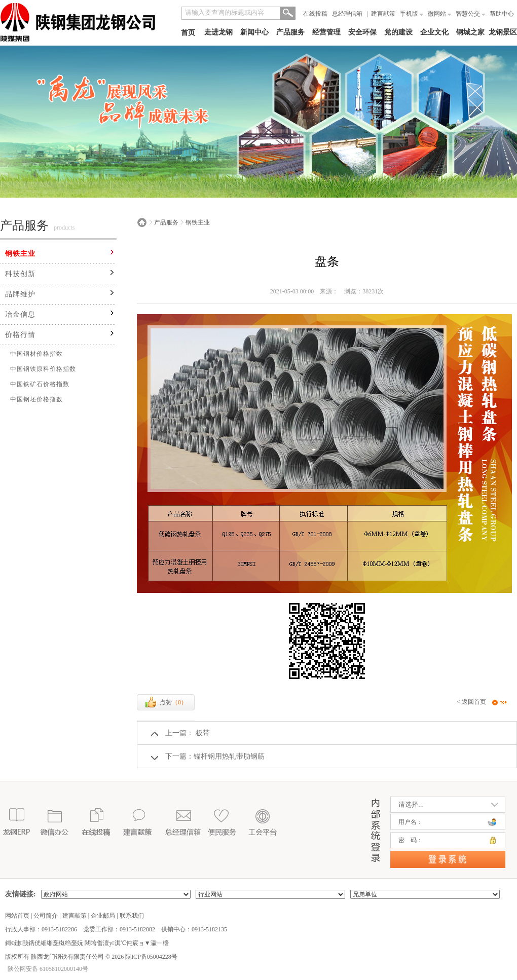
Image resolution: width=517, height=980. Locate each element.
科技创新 (20, 274)
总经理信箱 (347, 14)
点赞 (166, 702)
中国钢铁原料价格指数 (43, 369)
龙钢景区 (503, 32)
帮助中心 (502, 14)
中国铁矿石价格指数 (40, 384)
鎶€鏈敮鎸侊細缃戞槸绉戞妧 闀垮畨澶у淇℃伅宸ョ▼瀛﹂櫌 (87, 943)
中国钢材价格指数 (36, 354)
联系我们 (132, 916)
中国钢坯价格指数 (36, 399)
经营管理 (326, 32)
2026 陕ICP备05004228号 (144, 957)
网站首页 (17, 916)
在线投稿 (315, 14)
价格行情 (20, 335)
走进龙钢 (218, 32)
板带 (202, 733)
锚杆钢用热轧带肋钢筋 (229, 756)
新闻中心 (254, 32)
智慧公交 (470, 14)
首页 (188, 33)
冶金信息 (20, 314)
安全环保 (362, 32)
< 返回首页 (471, 702)
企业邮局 (103, 916)
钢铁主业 (20, 254)
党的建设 (398, 32)
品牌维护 (20, 294)
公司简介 (46, 916)
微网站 (439, 14)
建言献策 (383, 14)
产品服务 (290, 32)
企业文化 (434, 32)
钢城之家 (470, 32)
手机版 (412, 14)
